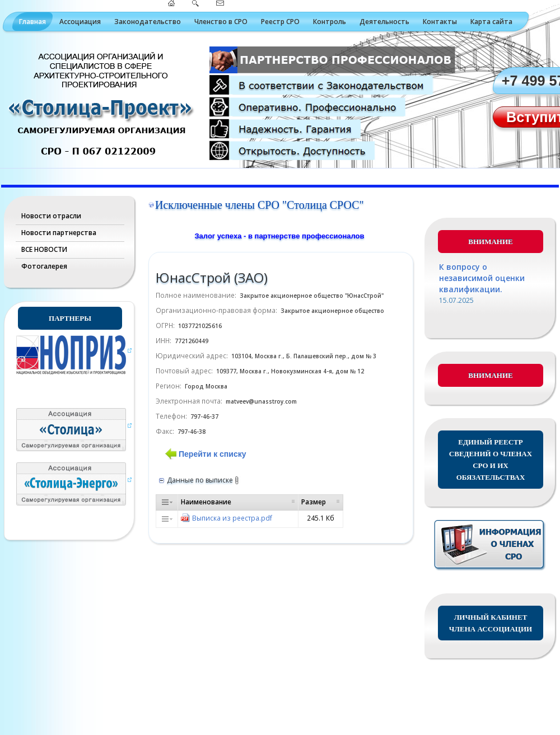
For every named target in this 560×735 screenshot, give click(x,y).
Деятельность (384, 22)
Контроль (330, 22)
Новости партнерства (59, 233)
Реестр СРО (280, 22)
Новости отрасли (51, 216)
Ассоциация (80, 22)
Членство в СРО (221, 22)
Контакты (440, 22)
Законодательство (148, 22)
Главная (32, 22)
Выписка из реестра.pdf (232, 518)
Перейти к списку (212, 454)
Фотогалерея (44, 266)
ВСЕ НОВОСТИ (44, 249)
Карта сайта (491, 22)
